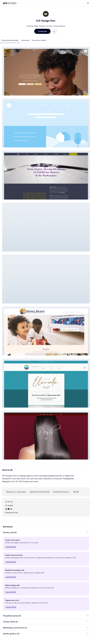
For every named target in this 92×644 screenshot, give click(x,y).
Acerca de (25, 40)
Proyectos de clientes (10, 40)
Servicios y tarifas (39, 40)
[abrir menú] (88, 3)
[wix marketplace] (10, 3)
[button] (46, 71)
